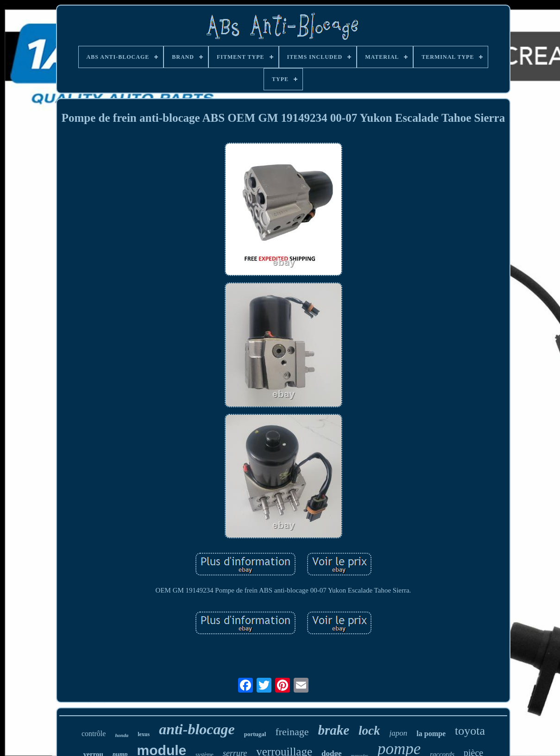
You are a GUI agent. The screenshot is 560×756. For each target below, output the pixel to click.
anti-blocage (197, 729)
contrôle (94, 734)
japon (399, 733)
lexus (144, 734)
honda (122, 735)
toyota (470, 731)
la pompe (431, 734)
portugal (255, 734)
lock (369, 731)
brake (333, 730)
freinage (292, 732)
